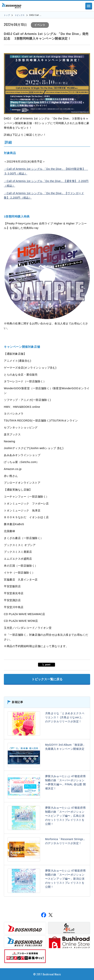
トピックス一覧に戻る (47, 679)
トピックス (20, 15)
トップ (7, 15)
